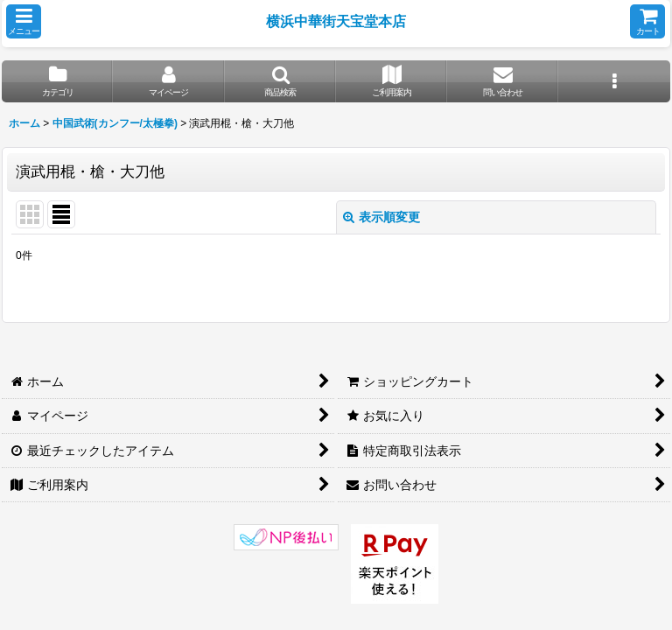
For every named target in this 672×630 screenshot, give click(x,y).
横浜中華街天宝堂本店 (336, 21)
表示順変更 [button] (381, 217)
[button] (24, 21)
